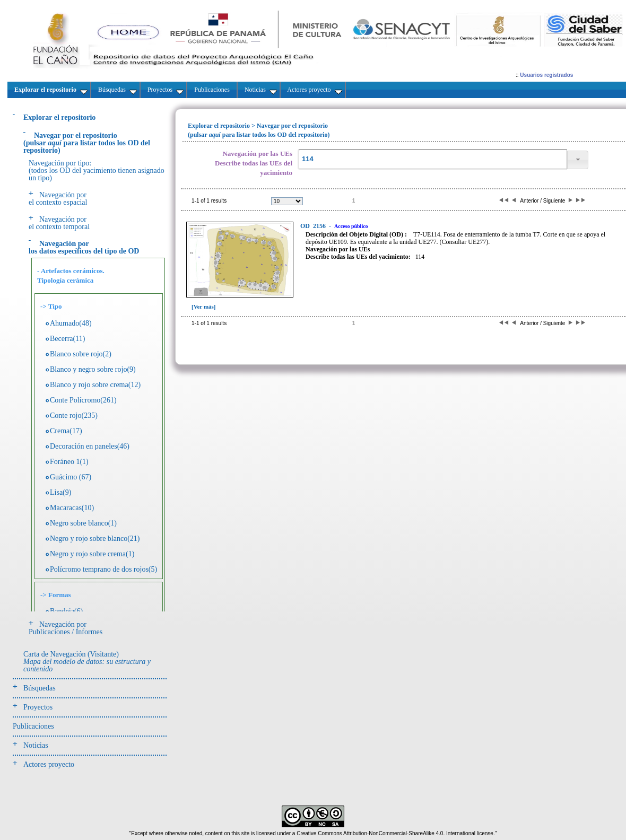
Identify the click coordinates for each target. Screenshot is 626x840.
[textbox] (432, 159)
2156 (314, 226)
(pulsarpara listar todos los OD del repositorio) (87, 143)
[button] (578, 160)
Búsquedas (40, 688)
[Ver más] (204, 307)
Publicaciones (33, 726)
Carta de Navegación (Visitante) (87, 662)
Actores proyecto (49, 764)
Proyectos (38, 707)
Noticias (36, 745)
